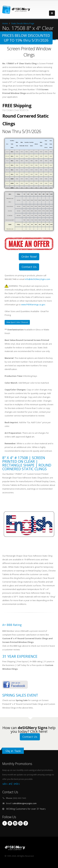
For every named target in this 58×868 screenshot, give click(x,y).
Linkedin (10, 823)
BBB (26, 823)
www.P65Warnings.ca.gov (33, 304)
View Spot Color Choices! (17, 322)
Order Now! (29, 257)
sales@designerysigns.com (24, 803)
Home (5, 23)
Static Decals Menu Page (23, 23)
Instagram (15, 823)
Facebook (5, 823)
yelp (20, 823)
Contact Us (29, 267)
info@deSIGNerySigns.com (38, 279)
